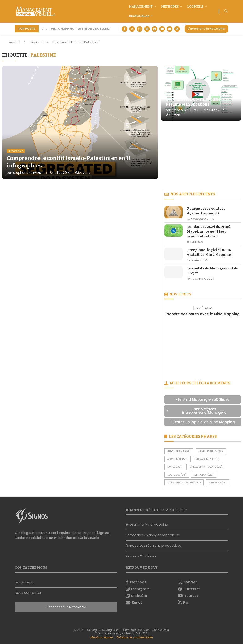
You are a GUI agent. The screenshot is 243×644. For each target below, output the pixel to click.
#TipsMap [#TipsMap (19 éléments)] (218, 482)
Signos (103, 533)
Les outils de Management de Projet (213, 271)
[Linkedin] (155, 29)
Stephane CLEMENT (28, 173)
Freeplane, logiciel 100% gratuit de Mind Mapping (209, 252)
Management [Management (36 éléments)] (207, 459)
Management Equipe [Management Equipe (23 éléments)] (206, 467)
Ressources (139, 16)
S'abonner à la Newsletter (206, 29)
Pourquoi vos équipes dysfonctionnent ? (206, 211)
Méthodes (170, 7)
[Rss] (177, 29)
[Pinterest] (147, 29)
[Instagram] (140, 29)
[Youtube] (162, 29)
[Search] (226, 12)
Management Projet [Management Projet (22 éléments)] (184, 482)
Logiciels (196, 7)
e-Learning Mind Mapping (147, 524)
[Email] (170, 29)
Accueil (15, 42)
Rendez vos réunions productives (154, 545)
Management (141, 7)
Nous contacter (28, 593)
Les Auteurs (25, 582)
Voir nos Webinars (141, 556)
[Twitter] (132, 29)
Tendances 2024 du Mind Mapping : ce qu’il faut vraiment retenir (209, 231)
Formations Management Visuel (153, 535)
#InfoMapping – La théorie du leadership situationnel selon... (102, 29)
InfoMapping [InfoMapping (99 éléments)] (179, 451)
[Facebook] (125, 29)
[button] (42, 29)
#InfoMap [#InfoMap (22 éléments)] (204, 475)
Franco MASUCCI (185, 110)
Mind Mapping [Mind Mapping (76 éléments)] (211, 451)
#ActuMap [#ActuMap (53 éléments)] (177, 459)
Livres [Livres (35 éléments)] (174, 467)
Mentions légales (102, 637)
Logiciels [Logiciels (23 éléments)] (177, 475)
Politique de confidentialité (135, 637)
